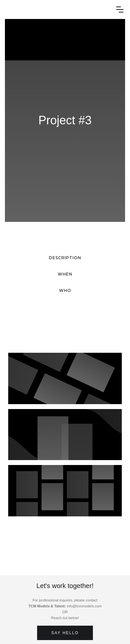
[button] (120, 9)
